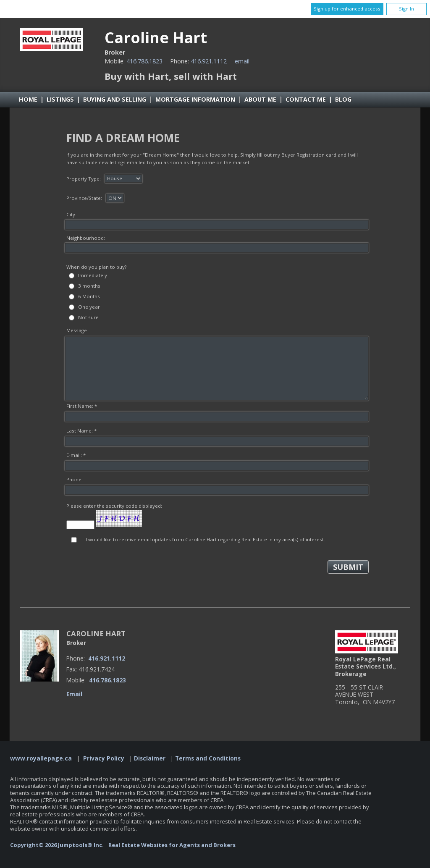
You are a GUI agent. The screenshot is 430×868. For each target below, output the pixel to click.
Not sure (88, 317)
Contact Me (306, 99)
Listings (60, 99)
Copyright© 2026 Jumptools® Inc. (57, 845)
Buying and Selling (115, 99)
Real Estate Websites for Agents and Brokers (172, 845)
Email (242, 61)
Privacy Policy (104, 758)
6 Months (89, 296)
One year (89, 307)
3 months (89, 286)
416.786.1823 (144, 61)
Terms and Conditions (208, 758)
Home (28, 99)
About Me (260, 99)
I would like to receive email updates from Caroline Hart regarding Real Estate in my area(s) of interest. (205, 539)
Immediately (93, 275)
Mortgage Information (195, 99)
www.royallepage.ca (41, 758)
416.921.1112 (209, 61)
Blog (343, 99)
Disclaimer (150, 758)
